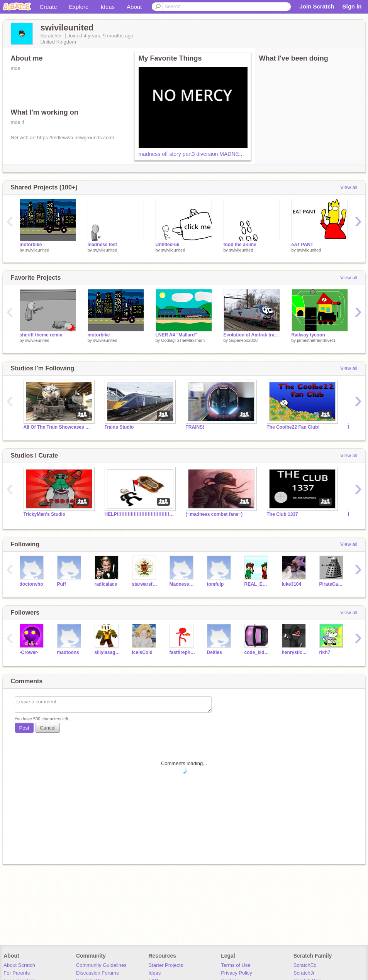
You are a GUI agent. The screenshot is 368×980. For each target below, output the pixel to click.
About (134, 7)
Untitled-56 (168, 245)
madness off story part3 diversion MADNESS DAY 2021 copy (212, 154)
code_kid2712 (257, 652)
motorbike (31, 245)
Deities (215, 652)
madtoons (68, 652)
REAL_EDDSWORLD (257, 584)
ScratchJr (304, 973)
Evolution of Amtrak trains (252, 335)
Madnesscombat (182, 584)
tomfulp (215, 584)
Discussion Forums (98, 973)
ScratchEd (305, 965)
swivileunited (37, 250)
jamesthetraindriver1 (316, 340)
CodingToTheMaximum (183, 340)
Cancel (47, 728)
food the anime (240, 245)
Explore (79, 7)
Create (48, 7)
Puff (62, 584)
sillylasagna (108, 652)
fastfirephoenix (182, 652)
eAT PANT (303, 245)
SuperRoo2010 (243, 340)
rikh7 (325, 652)
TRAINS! (195, 427)
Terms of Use (236, 965)
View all (349, 187)
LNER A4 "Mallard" (176, 335)
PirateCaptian (332, 584)
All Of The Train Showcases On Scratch (58, 427)
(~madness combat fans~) (214, 514)
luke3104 (292, 584)
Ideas (108, 7)
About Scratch (19, 965)
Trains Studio (119, 427)
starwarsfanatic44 (145, 584)
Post (24, 728)
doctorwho (31, 584)
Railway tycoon (308, 335)
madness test (103, 245)
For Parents (17, 973)
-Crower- (29, 652)
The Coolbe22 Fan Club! (293, 427)
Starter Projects (166, 965)
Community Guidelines (101, 965)
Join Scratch (317, 6)
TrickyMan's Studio (45, 514)
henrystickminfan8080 (295, 652)
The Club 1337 (282, 514)
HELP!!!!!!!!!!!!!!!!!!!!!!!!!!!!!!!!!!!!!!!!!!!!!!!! (139, 514)
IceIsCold (142, 652)
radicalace (106, 584)
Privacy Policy (237, 973)
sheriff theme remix (41, 335)
